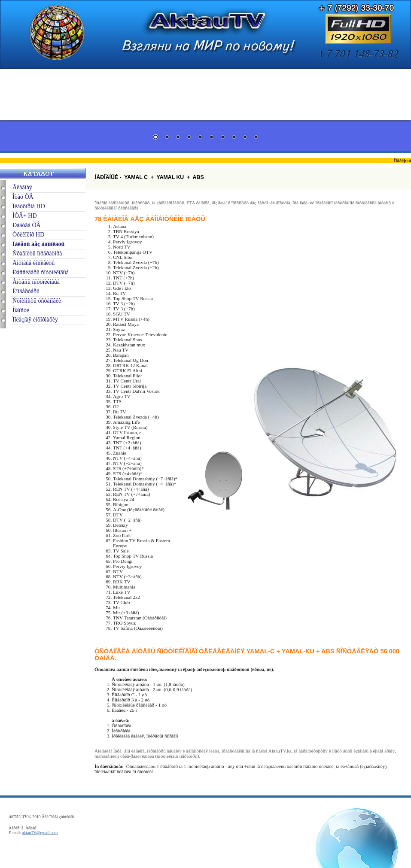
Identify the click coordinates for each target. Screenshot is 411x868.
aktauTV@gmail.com (40, 833)
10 (256, 138)
